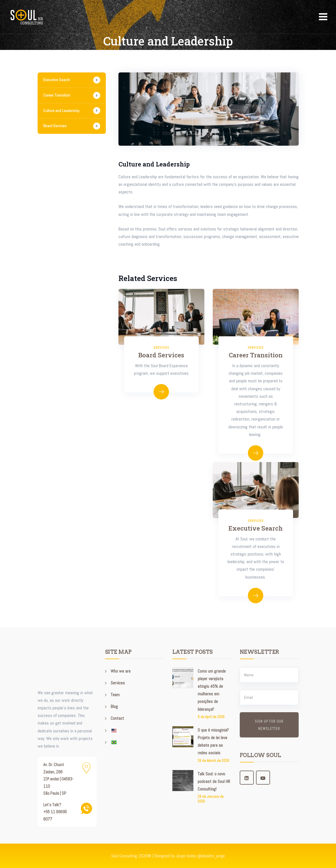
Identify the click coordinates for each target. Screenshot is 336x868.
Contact (117, 718)
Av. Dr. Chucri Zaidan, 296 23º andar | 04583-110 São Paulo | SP (58, 779)
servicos (256, 348)
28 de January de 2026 (211, 799)
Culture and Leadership (61, 111)
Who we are (121, 671)
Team (115, 695)
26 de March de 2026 (213, 761)
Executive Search (256, 528)
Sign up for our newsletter (269, 725)
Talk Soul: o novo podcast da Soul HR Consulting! (214, 781)
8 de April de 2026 (211, 717)
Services (118, 683)
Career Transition (256, 355)
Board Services (161, 355)
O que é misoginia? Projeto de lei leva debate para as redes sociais (213, 742)
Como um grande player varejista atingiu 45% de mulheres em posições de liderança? (212, 690)
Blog (114, 706)
